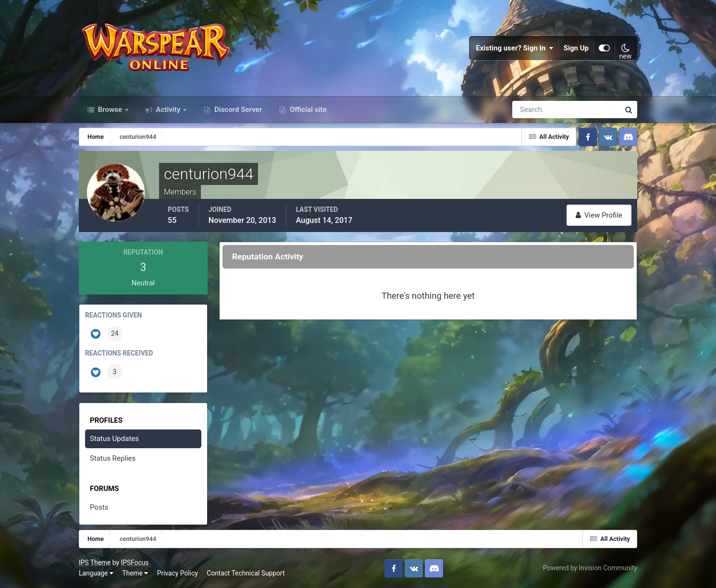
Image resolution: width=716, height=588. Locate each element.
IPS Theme (95, 563)
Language (96, 573)
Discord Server (237, 110)
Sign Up (576, 48)
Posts (99, 507)
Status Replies (113, 458)
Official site (307, 110)
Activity (168, 110)
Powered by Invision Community (590, 568)
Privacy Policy (178, 573)
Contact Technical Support (246, 573)
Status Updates (114, 439)
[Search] (533, 110)
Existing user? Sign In (515, 48)
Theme (135, 573)
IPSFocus (135, 563)
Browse (110, 110)
